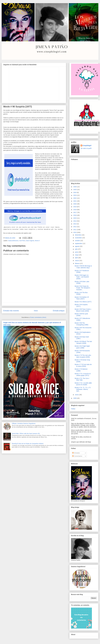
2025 (75, 190)
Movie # (37, 241)
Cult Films (22, 241)
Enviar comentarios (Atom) (38, 317)
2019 (75, 207)
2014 (75, 221)
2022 (75, 198)
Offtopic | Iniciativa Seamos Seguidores (24, 423)
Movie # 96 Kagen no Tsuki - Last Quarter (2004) (82, 277)
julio (77, 249)
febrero (77, 263)
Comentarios (77, 456)
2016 (75, 215)
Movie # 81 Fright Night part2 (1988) (82, 347)
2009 (75, 398)
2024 (75, 192)
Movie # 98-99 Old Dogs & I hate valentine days (83, 267)
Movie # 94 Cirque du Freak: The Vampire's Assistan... (82, 288)
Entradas (76, 453)
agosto (77, 246)
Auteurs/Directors (13, 241)
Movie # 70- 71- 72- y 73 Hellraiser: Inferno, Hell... (83, 389)
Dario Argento (30, 241)
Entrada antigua (59, 311)
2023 (75, 195)
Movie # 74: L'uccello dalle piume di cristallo (83, 384)
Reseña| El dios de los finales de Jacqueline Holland (28, 444)
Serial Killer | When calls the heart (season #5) (26, 433)
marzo (77, 261)
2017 (75, 212)
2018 (75, 210)
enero (77, 395)
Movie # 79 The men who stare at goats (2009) (83, 356)
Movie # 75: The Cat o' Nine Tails (82, 379)
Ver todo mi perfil (86, 148)
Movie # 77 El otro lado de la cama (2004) (83, 365)
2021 (75, 201)
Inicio (36, 311)
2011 (75, 230)
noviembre (79, 238)
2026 (75, 187)
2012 (75, 227)
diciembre (78, 235)
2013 (75, 224)
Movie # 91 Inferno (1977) (83, 302)
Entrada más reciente (11, 311)
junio (77, 252)
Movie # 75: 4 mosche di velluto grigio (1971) (83, 375)
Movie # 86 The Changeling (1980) (81, 324)
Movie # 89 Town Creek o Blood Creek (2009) (83, 310)
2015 (75, 218)
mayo (77, 255)
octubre (78, 241)
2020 (75, 204)
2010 (75, 232)
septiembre (79, 243)
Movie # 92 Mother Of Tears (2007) (82, 298)
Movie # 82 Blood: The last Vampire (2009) (83, 342)
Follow (73, 409)
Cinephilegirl (87, 146)
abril (77, 258)
